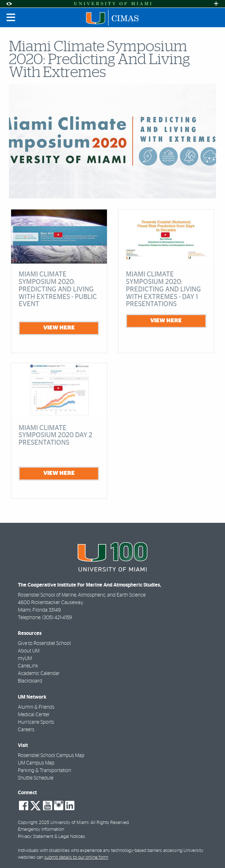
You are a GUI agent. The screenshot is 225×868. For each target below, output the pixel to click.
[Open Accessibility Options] (9, 4)
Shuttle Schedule (36, 778)
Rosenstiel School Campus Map (51, 756)
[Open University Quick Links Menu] (216, 4)
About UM (29, 651)
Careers (26, 730)
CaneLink (28, 666)
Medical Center (34, 715)
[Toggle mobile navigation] (11, 18)
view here (59, 328)
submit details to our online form (76, 857)
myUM (25, 659)
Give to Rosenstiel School (44, 643)
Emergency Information (41, 830)
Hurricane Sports (36, 722)
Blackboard (30, 681)
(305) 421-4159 (57, 618)
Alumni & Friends (36, 707)
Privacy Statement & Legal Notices (52, 837)
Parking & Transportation (45, 771)
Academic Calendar (39, 674)
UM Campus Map (36, 763)
